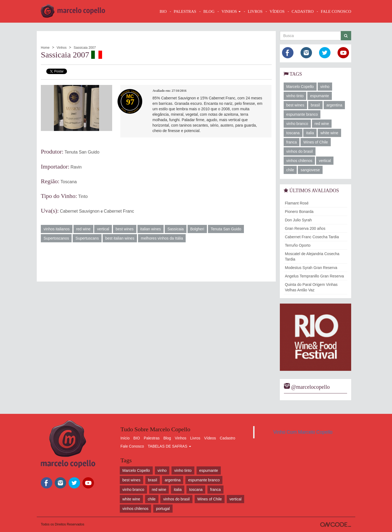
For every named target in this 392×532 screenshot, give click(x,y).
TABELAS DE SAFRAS (169, 446)
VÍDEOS (277, 11)
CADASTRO (303, 11)
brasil (315, 105)
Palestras (185, 11)
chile (290, 170)
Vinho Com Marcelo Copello (303, 432)
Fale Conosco (132, 446)
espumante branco (302, 114)
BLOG (209, 11)
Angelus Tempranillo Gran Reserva (315, 276)
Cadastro (227, 438)
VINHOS (231, 11)
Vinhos (62, 48)
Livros (195, 438)
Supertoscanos (56, 238)
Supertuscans (87, 238)
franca (292, 142)
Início (125, 438)
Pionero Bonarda (299, 212)
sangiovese (310, 170)
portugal (163, 509)
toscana (293, 133)
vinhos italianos (57, 229)
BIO (163, 11)
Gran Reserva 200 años (305, 228)
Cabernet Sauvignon (80, 211)
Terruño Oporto (298, 245)
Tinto (83, 196)
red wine (83, 229)
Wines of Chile (316, 142)
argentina (334, 105)
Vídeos (210, 438)
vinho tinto (295, 96)
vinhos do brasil (300, 151)
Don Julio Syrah (298, 220)
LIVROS (255, 11)
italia (310, 133)
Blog (167, 438)
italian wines (151, 229)
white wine (329, 133)
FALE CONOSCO (336, 11)
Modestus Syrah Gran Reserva (311, 268)
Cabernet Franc (119, 211)
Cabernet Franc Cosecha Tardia (312, 237)
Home (45, 48)
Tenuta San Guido (82, 152)
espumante (319, 96)
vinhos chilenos (299, 161)
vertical (103, 229)
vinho (325, 87)
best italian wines (120, 238)
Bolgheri (197, 229)
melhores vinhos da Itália (162, 238)
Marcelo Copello (300, 87)
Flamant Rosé (297, 203)
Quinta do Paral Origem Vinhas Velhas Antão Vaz (311, 287)
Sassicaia (176, 229)
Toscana (69, 182)
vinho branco (297, 124)
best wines (125, 229)
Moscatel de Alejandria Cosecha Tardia (312, 256)
